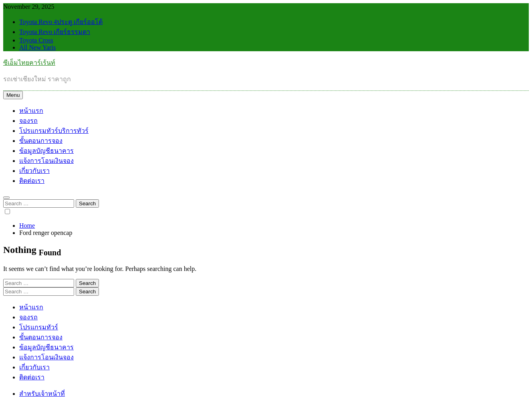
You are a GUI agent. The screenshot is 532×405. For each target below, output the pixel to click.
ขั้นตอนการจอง (41, 141)
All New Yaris (37, 47)
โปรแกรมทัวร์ (54, 131)
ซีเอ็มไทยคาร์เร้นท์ (29, 63)
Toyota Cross (36, 40)
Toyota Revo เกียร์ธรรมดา (55, 32)
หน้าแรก (31, 111)
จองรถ (28, 121)
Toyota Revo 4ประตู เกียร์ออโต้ (61, 22)
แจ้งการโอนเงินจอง (46, 161)
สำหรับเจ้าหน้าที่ (42, 394)
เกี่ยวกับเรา (34, 171)
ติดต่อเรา (32, 181)
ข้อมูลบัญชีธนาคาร (46, 151)
